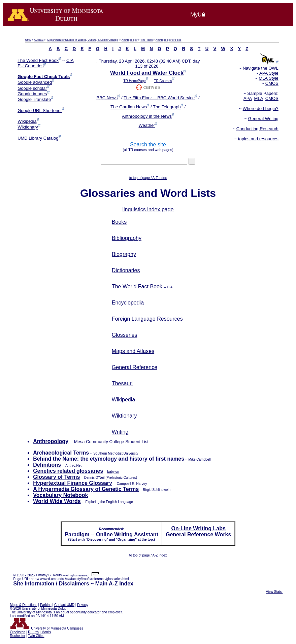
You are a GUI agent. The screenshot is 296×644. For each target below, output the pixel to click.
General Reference (135, 367)
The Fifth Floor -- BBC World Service (159, 98)
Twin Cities (36, 636)
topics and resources (258, 139)
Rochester (18, 636)
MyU (198, 14)
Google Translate (34, 100)
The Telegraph (167, 107)
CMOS (272, 83)
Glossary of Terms (56, 477)
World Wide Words (57, 501)
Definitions (47, 465)
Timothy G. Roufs (49, 575)
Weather (147, 125)
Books (119, 222)
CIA (70, 60)
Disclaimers (74, 584)
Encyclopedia (128, 303)
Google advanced (35, 83)
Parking (46, 605)
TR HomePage (135, 81)
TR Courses (163, 81)
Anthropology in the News (147, 116)
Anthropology (129, 40)
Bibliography (127, 238)
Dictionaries (126, 270)
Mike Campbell (199, 459)
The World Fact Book (38, 60)
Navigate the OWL (261, 68)
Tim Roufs (146, 40)
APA (248, 98)
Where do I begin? (261, 109)
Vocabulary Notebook (60, 495)
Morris (46, 632)
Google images (32, 94)
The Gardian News (129, 107)
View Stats (274, 592)
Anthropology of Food (169, 40)
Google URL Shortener (40, 111)
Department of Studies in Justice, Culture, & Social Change (83, 40)
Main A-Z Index (114, 584)
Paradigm (77, 534)
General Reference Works (198, 534)
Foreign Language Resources (147, 319)
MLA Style (269, 78)
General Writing (263, 119)
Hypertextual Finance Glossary (73, 483)
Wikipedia (27, 121)
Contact (64, 605)
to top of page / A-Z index (148, 178)
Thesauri (122, 383)
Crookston (18, 632)
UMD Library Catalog (38, 138)
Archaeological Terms (61, 453)
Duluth (33, 632)
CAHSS (39, 40)
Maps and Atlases (133, 351)
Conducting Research (257, 129)
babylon (113, 472)
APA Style (269, 73)
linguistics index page (148, 209)
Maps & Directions (24, 605)
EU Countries (30, 66)
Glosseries (125, 335)
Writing (120, 432)
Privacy (83, 605)
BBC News (107, 98)
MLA (259, 98)
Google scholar (32, 88)
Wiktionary (28, 127)
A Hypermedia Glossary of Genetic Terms (86, 489)
